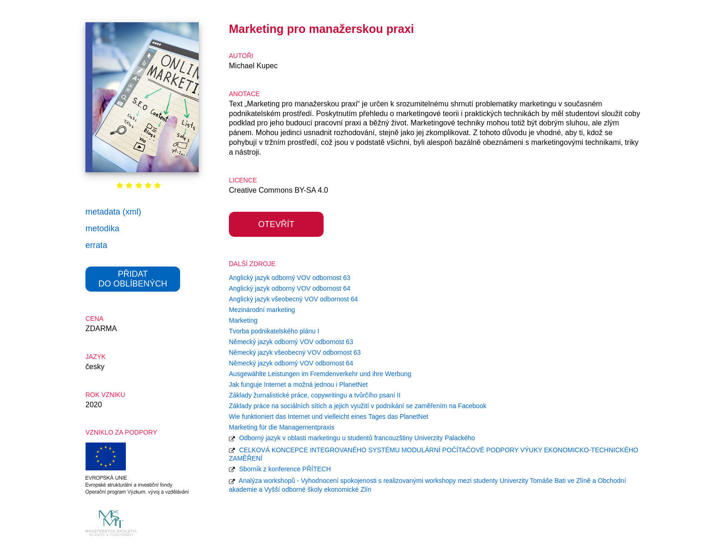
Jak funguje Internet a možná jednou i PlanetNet (298, 384)
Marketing (243, 320)
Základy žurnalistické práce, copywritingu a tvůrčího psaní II (315, 395)
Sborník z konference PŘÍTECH (280, 469)
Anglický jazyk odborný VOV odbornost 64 (289, 288)
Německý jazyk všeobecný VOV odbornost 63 (295, 352)
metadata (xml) (113, 212)
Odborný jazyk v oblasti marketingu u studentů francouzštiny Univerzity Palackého (352, 438)
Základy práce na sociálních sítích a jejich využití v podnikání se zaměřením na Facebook (358, 406)
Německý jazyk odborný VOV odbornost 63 (291, 342)
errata (96, 245)
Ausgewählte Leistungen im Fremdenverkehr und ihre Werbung (320, 374)
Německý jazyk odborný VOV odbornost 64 (291, 363)
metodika (102, 228)
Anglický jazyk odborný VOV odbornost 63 (289, 278)
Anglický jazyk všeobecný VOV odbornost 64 (293, 299)
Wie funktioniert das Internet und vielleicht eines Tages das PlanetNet (328, 417)
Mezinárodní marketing (262, 310)
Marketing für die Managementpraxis (282, 427)
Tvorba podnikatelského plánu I (274, 331)
